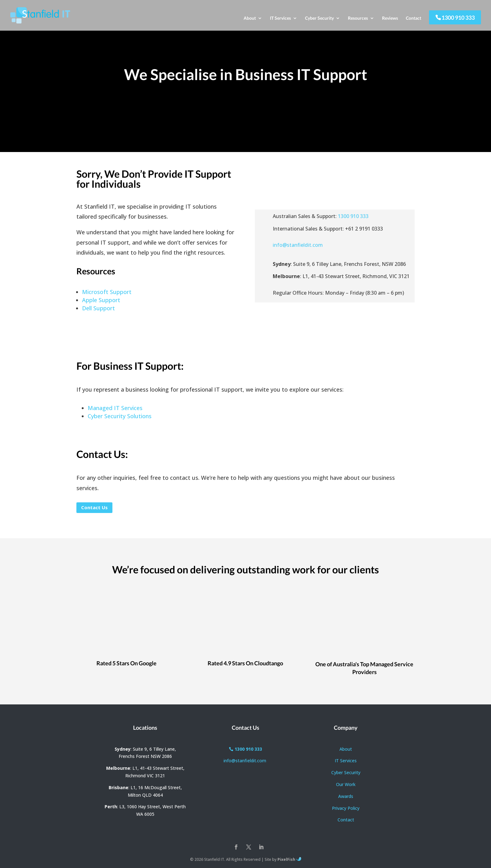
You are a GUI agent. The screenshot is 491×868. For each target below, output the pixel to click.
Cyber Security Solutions (120, 416)
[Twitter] (249, 848)
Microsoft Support (107, 292)
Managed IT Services (115, 408)
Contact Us (94, 507)
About (250, 18)
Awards (346, 796)
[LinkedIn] (261, 848)
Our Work (346, 784)
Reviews (390, 18)
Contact (413, 18)
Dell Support (98, 308)
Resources (358, 18)
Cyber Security (319, 18)
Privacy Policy (346, 808)
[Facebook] (236, 848)
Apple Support (101, 300)
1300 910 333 (458, 18)
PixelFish (289, 859)
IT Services (280, 18)
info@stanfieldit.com (298, 245)
